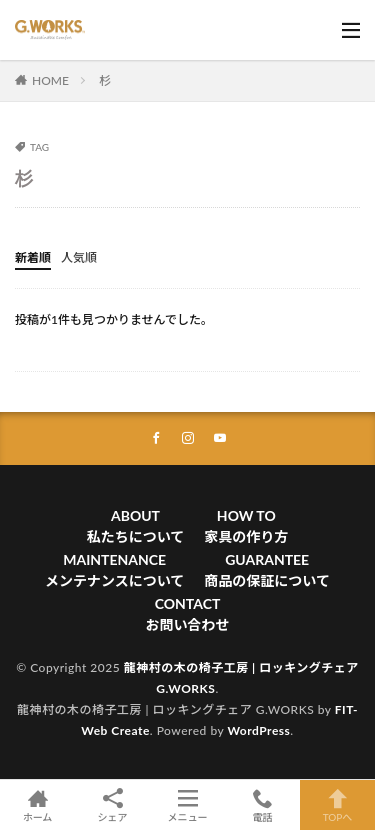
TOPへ (337, 805)
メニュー (187, 805)
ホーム (37, 805)
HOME (50, 80)
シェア (112, 805)
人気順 (79, 257)
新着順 (33, 257)
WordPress (258, 730)
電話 (262, 805)
